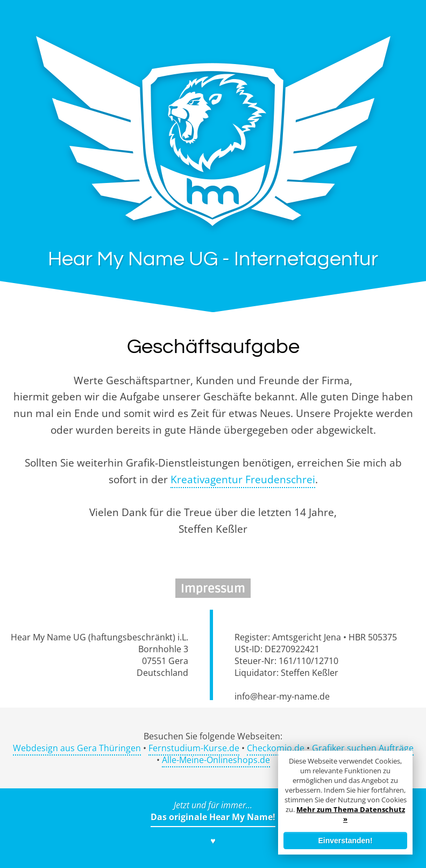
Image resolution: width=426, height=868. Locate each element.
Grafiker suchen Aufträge (363, 748)
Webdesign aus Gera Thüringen (77, 748)
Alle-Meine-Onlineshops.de (216, 760)
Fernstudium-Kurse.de (194, 748)
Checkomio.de (276, 748)
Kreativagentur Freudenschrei (243, 479)
